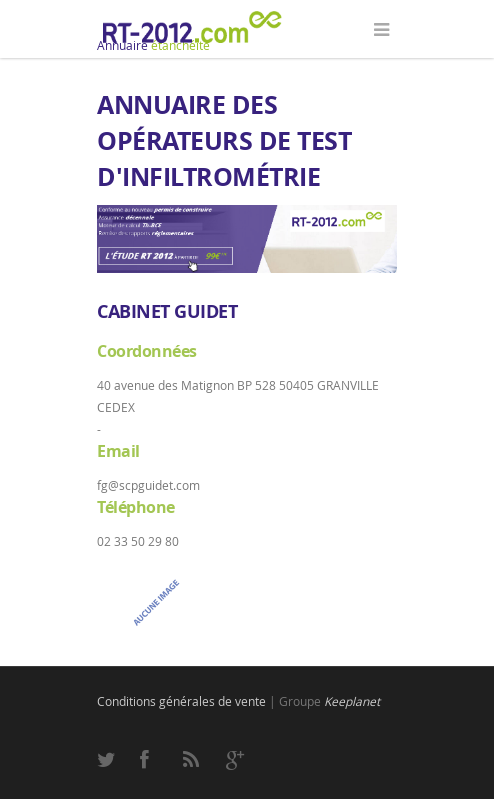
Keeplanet (352, 701)
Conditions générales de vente (181, 701)
